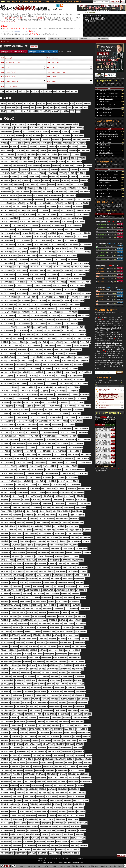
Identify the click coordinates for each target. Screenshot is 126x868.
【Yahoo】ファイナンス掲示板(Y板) (34, 18)
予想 (121, 360)
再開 (110, 319)
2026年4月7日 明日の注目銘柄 (95, 17)
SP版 (9, 2)
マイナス (99, 324)
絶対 (113, 345)
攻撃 (111, 353)
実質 (116, 317)
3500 (24, 91)
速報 (103, 358)
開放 (98, 343)
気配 (99, 317)
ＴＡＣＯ (99, 319)
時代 (111, 330)
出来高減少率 (102, 38)
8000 (63, 91)
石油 (101, 330)
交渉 (104, 326)
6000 (46, 91)
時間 (120, 345)
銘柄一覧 (15, 2)
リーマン (104, 362)
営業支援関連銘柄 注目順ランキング (14, 52)
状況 (115, 334)
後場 (103, 343)
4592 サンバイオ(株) (105, 107)
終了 (98, 322)
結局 (119, 317)
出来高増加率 (86, 38)
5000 (37, 91)
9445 (2, 86)
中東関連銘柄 (102, 259)
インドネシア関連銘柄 (103, 231)
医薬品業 (101, 300)
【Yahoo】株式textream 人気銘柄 (35, 38)
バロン (110, 324)
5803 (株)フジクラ (105, 145)
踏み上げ (112, 362)
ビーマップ (113, 341)
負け (115, 319)
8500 (68, 91)
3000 (20, 91)
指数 (100, 343)
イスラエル (107, 338)
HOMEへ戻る (5, 41)
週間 (105, 345)
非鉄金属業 (101, 272)
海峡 (116, 358)
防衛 (108, 322)
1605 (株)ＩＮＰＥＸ (105, 115)
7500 (59, 91)
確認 (120, 352)
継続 (118, 319)
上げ (110, 360)
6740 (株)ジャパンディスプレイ (108, 91)
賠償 (101, 339)
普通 (103, 341)
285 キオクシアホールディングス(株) (109, 132)
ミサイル (104, 328)
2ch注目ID (69, 2)
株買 (101, 328)
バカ (111, 322)
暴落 (114, 352)
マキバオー (109, 336)
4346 (49, 72)
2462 (2, 67)
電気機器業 (101, 268)
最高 (107, 343)
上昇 (104, 360)
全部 (110, 356)
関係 (121, 319)
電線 (119, 358)
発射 (116, 343)
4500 (33, 91)
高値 (105, 353)
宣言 (107, 332)
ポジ (113, 324)
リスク (111, 352)
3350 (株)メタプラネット (106, 185)
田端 (110, 358)
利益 (101, 341)
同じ (108, 352)
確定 (110, 317)
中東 (102, 334)
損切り (104, 332)
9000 (72, 91)
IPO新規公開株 (24, 2)
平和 (118, 360)
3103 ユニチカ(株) (104, 188)
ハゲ (98, 339)
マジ (112, 349)
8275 (49, 81)
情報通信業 (101, 275)
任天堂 (101, 360)
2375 (49, 63)
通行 (106, 356)
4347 (2, 77)
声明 (100, 358)
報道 (113, 356)
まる (106, 349)
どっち (102, 317)
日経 (105, 336)
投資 (113, 319)
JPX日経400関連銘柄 (102, 224)
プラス (114, 330)
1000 (2, 91)
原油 (101, 336)
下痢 (111, 345)
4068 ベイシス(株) (104, 102)
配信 (110, 347)
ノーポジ (111, 326)
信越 (112, 332)
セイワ (120, 324)
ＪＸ (118, 343)
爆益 (100, 347)
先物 (112, 334)
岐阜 (118, 328)
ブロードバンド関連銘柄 (103, 238)
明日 (105, 321)
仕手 (115, 328)
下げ (108, 341)
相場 (101, 321)
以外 (116, 349)
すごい (106, 324)
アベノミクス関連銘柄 (103, 252)
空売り (104, 351)
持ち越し (119, 334)
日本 (98, 353)
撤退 (98, 347)
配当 (98, 328)
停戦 (107, 347)
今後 (105, 317)
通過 (101, 326)
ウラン (101, 349)
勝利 (103, 324)
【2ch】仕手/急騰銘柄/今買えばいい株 (12, 38)
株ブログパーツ (79, 2)
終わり (115, 354)
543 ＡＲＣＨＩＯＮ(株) (106, 139)
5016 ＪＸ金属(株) (104, 183)
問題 (116, 356)
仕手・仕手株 (34, 34)
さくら (101, 356)
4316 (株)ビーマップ (105, 150)
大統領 (103, 347)
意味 (98, 332)
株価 (118, 326)
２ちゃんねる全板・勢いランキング (110, 211)
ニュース (107, 319)
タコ (98, 349)
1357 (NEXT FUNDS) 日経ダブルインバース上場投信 (109, 137)
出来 (117, 341)
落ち (116, 360)
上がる (107, 326)
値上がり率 (55, 38)
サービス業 (101, 282)
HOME (3, 2)
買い (116, 338)
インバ (116, 324)
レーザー (114, 347)
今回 (108, 362)
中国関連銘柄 (102, 234)
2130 (2, 58)
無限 (104, 349)
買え (103, 319)
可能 (98, 341)
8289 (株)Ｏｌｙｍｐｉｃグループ (109, 104)
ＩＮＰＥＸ (116, 332)
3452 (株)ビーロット (105, 112)
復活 (114, 336)
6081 (2, 81)
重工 (104, 356)
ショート (119, 356)
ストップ (119, 354)
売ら (98, 330)
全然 (112, 328)
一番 (99, 334)
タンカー (106, 358)
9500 (76, 91)
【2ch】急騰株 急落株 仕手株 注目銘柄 (11, 18)
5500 (42, 91)
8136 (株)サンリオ (105, 148)
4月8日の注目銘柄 (91, 21)
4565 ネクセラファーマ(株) (107, 216)
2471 (49, 67)
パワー (113, 317)
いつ (101, 345)
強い (120, 326)
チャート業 (101, 278)
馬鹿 (108, 354)
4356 (49, 77)
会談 (104, 334)
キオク (31, 31)
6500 (50, 91)
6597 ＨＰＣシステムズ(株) (107, 156)
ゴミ (101, 362)
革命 (107, 317)
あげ (112, 339)
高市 (101, 332)
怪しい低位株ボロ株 (35, 2)
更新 (96, 317)
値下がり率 (71, 38)
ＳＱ (98, 336)
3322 (2, 72)
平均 (118, 322)
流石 (109, 349)
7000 (55, 91)
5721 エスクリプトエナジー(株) (108, 96)
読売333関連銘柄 (102, 228)
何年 (113, 358)
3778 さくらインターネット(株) (108, 93)
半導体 (110, 343)
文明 (113, 343)
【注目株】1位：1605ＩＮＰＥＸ (95, 15)
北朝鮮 (117, 352)
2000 (11, 91)
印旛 (107, 330)
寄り (98, 326)
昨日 (116, 345)
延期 (106, 360)
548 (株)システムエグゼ (106, 142)
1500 (7, 91)
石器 (116, 322)
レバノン (119, 347)
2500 (15, 91)
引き (115, 362)
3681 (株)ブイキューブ (106, 99)
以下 (98, 356)
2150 (49, 58)
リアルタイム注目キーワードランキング (15, 29)
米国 (119, 349)
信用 (107, 334)
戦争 (99, 351)
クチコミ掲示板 (48, 2)
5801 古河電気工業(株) (106, 110)
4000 (28, 91)
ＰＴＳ (120, 341)
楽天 (98, 360)
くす (101, 354)
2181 (2, 63)
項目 (113, 360)
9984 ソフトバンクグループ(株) (108, 191)
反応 (115, 326)
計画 (103, 330)
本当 (108, 345)
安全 (110, 332)
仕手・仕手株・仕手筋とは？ (10, 22)
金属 (98, 358)
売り (98, 345)
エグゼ (109, 328)
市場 (113, 322)
